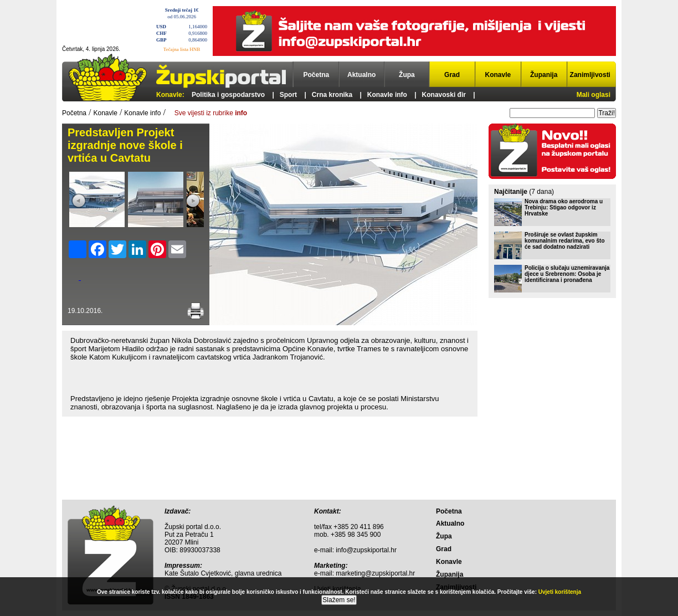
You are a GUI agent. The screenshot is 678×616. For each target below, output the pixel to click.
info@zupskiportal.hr (366, 550)
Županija (544, 75)
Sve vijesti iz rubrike (211, 113)
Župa (407, 75)
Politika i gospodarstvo (228, 95)
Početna (317, 75)
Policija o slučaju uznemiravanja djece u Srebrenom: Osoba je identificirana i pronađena (567, 274)
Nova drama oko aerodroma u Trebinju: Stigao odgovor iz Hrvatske (564, 207)
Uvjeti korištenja (560, 592)
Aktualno (361, 75)
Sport (288, 95)
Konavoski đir (444, 95)
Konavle (498, 75)
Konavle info (387, 95)
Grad (452, 75)
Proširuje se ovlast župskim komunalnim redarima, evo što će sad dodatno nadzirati (565, 241)
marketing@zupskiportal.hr (375, 573)
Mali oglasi (594, 95)
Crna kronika (332, 95)
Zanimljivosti (590, 75)
